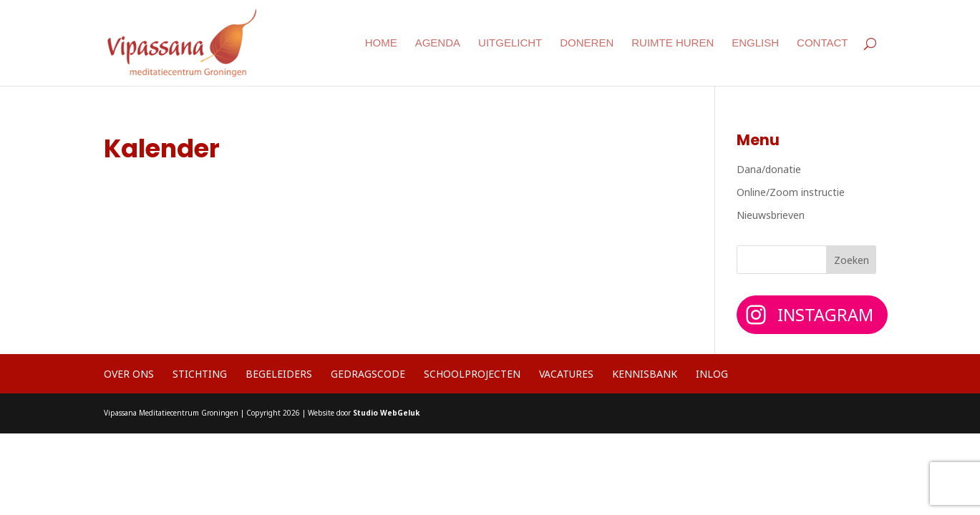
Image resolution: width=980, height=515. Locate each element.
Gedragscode (368, 374)
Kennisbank (645, 374)
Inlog (712, 374)
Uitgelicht (510, 43)
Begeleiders (279, 374)
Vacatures (566, 374)
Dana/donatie (769, 169)
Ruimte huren (673, 43)
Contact (822, 43)
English (755, 43)
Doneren (587, 43)
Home (381, 43)
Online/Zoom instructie (791, 192)
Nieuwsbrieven (771, 215)
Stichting (200, 374)
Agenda (438, 43)
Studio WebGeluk (386, 413)
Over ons (129, 374)
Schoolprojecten (472, 374)
